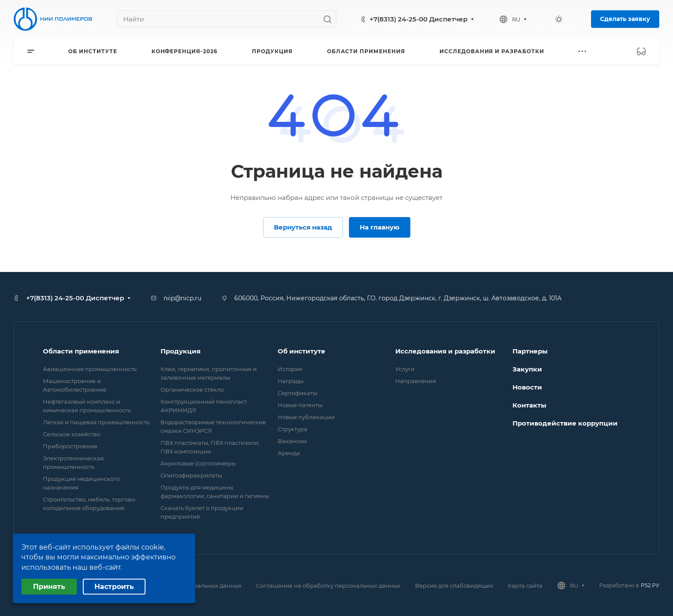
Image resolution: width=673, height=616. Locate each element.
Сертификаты (297, 393)
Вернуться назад (303, 227)
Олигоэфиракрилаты (191, 475)
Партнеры (530, 351)
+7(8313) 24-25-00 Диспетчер (418, 19)
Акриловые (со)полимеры (198, 463)
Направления (416, 381)
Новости (527, 387)
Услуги (405, 369)
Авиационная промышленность (90, 369)
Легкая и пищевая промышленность (96, 422)
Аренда (289, 453)
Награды (291, 381)
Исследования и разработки (445, 351)
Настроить (114, 587)
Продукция (180, 351)
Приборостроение (70, 446)
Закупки (527, 369)
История (290, 369)
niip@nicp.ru (182, 298)
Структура (293, 429)
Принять (49, 587)
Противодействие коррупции (565, 423)
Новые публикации (306, 417)
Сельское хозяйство (72, 434)
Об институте (302, 351)
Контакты (529, 405)
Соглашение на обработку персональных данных (328, 586)
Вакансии (292, 441)
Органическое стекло (192, 390)
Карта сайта (525, 586)
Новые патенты (300, 405)
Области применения (81, 351)
